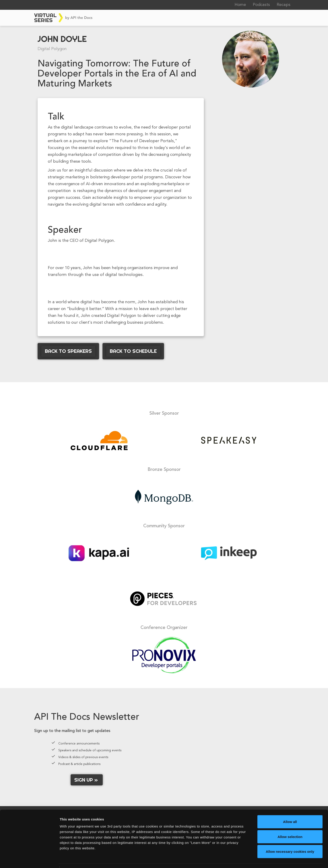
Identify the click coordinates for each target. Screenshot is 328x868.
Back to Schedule (133, 351)
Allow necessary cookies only (290, 838)
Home (240, 5)
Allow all (290, 808)
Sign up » (87, 780)
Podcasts (261, 5)
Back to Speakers (68, 351)
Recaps (284, 5)
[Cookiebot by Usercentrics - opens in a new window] (29, 859)
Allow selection (290, 823)
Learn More (238, 859)
